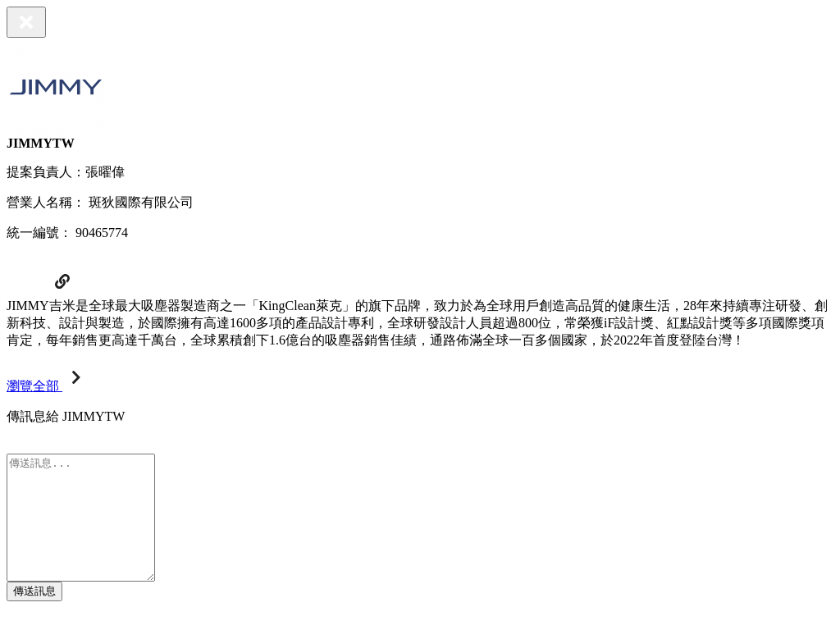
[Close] (26, 22)
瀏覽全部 (48, 386)
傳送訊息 (34, 616)
